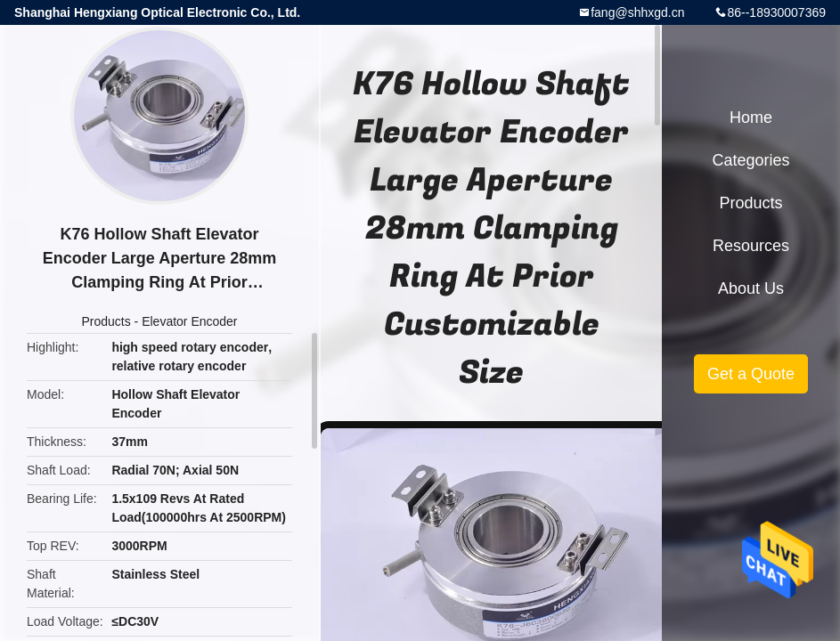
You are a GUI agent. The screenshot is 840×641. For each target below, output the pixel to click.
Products (106, 321)
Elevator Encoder (189, 321)
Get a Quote (751, 374)
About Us (751, 288)
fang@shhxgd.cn (637, 12)
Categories (750, 160)
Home (751, 118)
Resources (751, 246)
